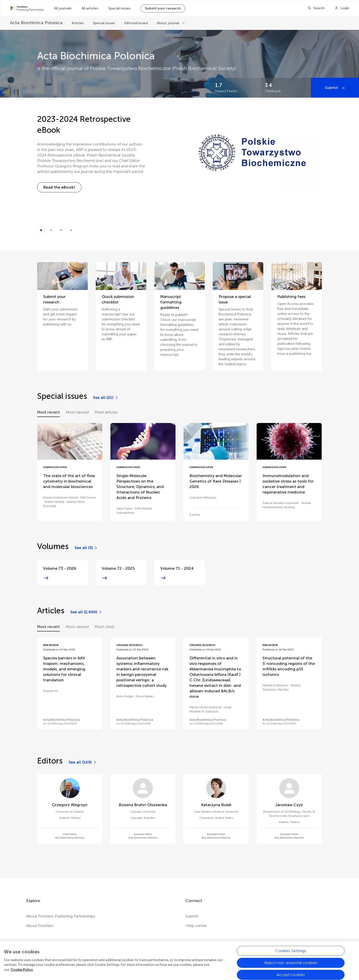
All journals (63, 8)
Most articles (106, 412)
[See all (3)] (86, 548)
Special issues (119, 8)
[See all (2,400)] (86, 612)
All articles (90, 8)
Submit (332, 88)
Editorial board (136, 23)
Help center (196, 926)
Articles (78, 23)
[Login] (342, 8)
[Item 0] (41, 230)
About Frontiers (40, 926)
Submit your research (163, 8)
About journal (168, 23)
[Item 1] (51, 230)
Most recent (48, 412)
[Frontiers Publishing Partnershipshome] (27, 8)
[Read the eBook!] (59, 187)
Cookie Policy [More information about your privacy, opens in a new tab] (22, 974)
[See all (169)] (83, 762)
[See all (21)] (106, 398)
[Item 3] (71, 230)
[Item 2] (61, 230)
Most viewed (77, 412)
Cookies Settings (291, 956)
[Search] (316, 8)
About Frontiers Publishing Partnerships (61, 916)
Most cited (104, 627)
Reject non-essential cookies (291, 968)
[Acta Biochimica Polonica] (36, 23)
